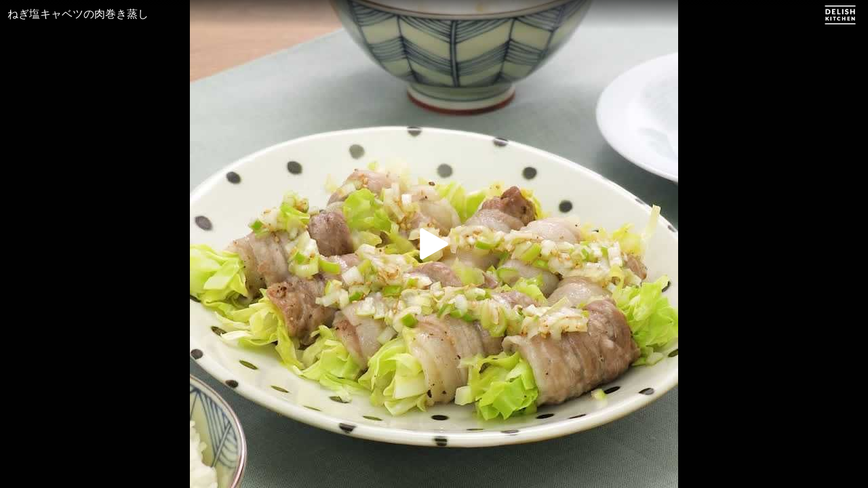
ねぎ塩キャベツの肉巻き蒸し (78, 14)
